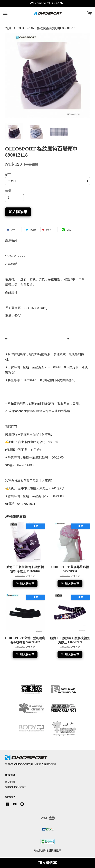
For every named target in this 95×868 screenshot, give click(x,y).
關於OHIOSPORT (15, 787)
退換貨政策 (55, 850)
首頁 (8, 28)
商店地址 (10, 782)
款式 (8, 174)
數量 (8, 191)
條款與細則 (40, 850)
